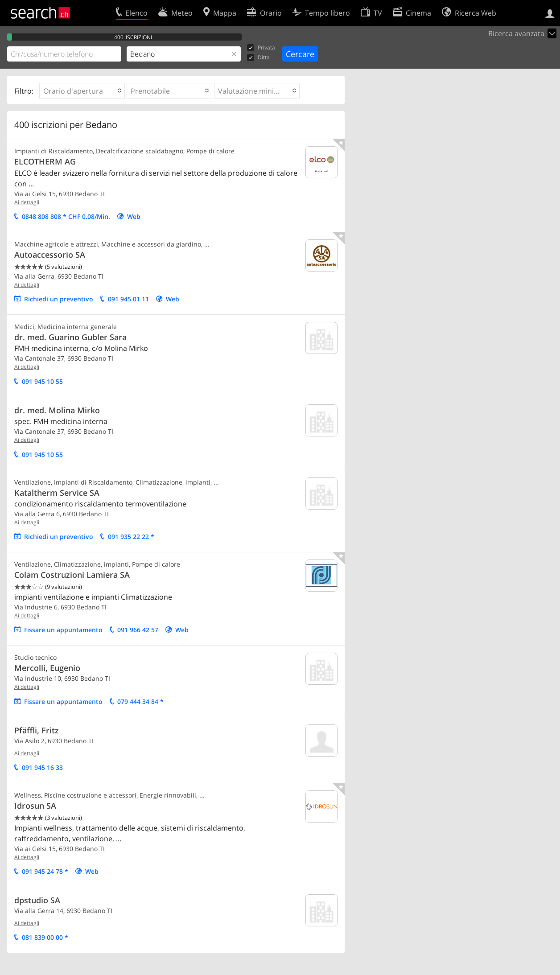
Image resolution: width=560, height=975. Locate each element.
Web (134, 216)
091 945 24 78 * (45, 871)
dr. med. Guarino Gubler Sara (70, 337)
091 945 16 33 (42, 767)
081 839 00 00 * (45, 937)
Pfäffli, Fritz (37, 730)
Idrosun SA (35, 806)
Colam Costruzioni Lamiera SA (72, 575)
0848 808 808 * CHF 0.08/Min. (66, 216)
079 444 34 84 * (140, 701)
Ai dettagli (27, 202)
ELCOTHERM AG (45, 161)
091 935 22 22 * (131, 537)
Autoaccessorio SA (50, 255)
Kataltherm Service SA (57, 493)
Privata (261, 48)
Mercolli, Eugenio (47, 668)
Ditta (258, 58)
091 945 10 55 (42, 381)
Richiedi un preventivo (59, 299)
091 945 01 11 (128, 299)
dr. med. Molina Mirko (57, 410)
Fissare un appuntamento (63, 630)
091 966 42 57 (138, 630)
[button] (82, 91)
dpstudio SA (37, 900)
